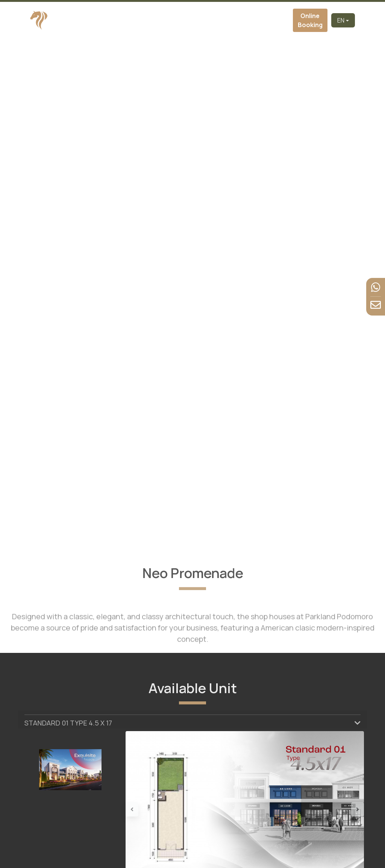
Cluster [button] (174, 20)
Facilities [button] (235, 20)
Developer (131, 20)
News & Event (260, 20)
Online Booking (310, 20)
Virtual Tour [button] (204, 20)
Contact (281, 20)
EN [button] (341, 20)
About (153, 20)
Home (109, 20)
